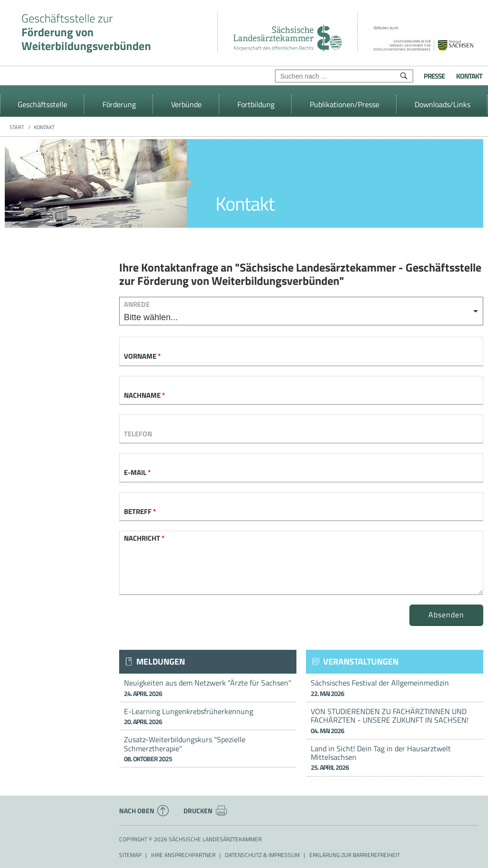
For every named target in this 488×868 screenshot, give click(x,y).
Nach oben (144, 811)
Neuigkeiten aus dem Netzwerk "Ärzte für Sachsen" (208, 687)
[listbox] (301, 311)
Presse (434, 76)
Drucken (205, 811)
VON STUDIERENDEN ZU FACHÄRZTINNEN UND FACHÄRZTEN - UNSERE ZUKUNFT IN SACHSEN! (395, 721)
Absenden (446, 615)
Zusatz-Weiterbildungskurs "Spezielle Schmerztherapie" (208, 749)
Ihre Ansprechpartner (183, 855)
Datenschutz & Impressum (262, 855)
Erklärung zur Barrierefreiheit (355, 855)
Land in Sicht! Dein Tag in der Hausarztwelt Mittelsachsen (395, 758)
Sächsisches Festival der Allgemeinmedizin (395, 687)
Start (17, 127)
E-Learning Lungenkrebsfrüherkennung (208, 716)
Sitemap (130, 855)
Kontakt (469, 76)
